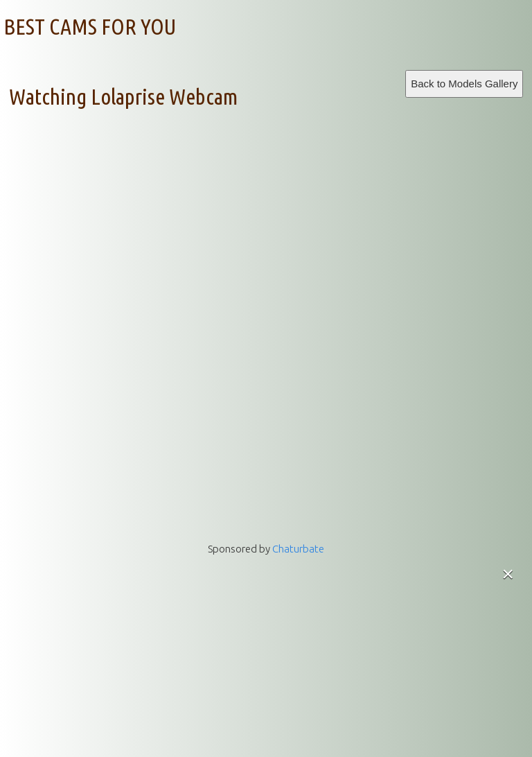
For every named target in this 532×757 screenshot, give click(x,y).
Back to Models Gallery (464, 84)
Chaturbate (298, 549)
